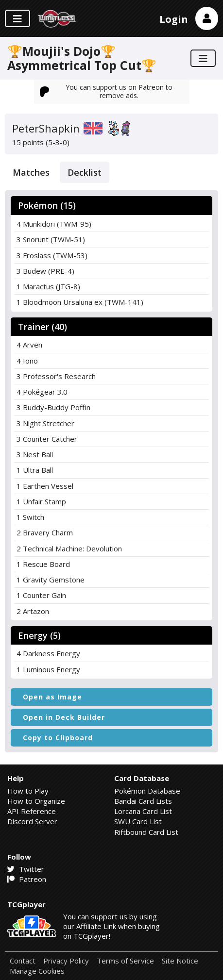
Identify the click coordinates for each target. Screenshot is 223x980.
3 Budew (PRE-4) (45, 271)
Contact (23, 961)
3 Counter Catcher (47, 439)
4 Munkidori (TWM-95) (54, 224)
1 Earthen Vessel (45, 486)
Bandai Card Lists (143, 801)
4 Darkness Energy (48, 653)
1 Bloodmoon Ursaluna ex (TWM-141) (80, 302)
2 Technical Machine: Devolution (69, 548)
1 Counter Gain (41, 595)
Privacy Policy (66, 961)
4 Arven (29, 345)
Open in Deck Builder (64, 717)
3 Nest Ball (35, 454)
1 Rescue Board (43, 564)
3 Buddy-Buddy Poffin (53, 407)
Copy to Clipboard (58, 738)
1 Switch (30, 517)
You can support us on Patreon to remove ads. (106, 91)
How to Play (28, 791)
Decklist (85, 172)
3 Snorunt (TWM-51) (51, 239)
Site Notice (180, 961)
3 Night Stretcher (45, 423)
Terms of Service (125, 961)
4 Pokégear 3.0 (42, 392)
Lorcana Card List (143, 811)
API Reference (32, 811)
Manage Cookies (37, 971)
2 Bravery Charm (45, 532)
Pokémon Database (147, 791)
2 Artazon (33, 611)
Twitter (26, 869)
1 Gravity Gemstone (51, 580)
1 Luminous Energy (48, 669)
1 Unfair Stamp (41, 501)
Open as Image (52, 697)
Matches (31, 172)
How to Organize (36, 801)
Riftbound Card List (146, 832)
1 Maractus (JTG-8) (48, 286)
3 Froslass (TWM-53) (52, 255)
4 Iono (27, 361)
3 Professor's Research (56, 376)
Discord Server (32, 821)
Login (174, 19)
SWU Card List (138, 821)
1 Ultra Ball (35, 470)
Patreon (27, 879)
